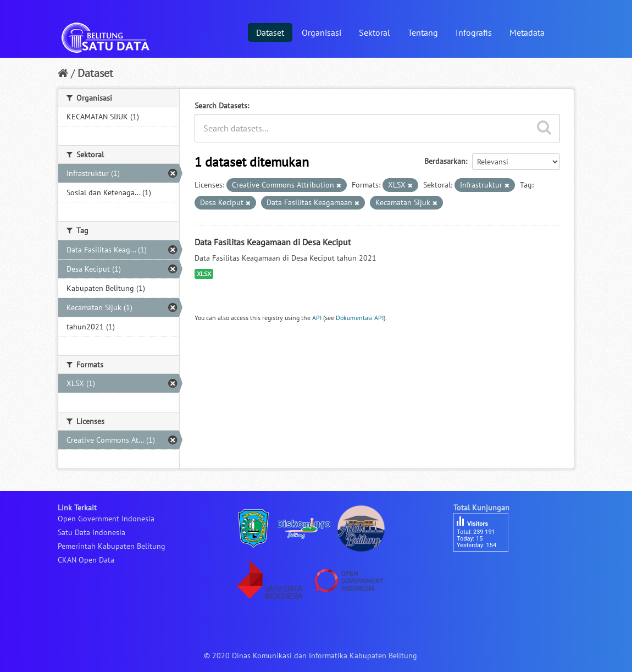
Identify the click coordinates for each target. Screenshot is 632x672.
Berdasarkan (445, 161)
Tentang (423, 32)
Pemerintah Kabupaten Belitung (112, 546)
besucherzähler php (486, 571)
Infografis (474, 32)
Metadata (527, 32)
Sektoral (375, 32)
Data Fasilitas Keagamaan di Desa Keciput (273, 242)
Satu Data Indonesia (92, 532)
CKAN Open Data (86, 560)
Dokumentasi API (360, 318)
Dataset (270, 32)
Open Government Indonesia (106, 519)
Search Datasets (221, 106)
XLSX (204, 274)
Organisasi (321, 32)
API (317, 318)
